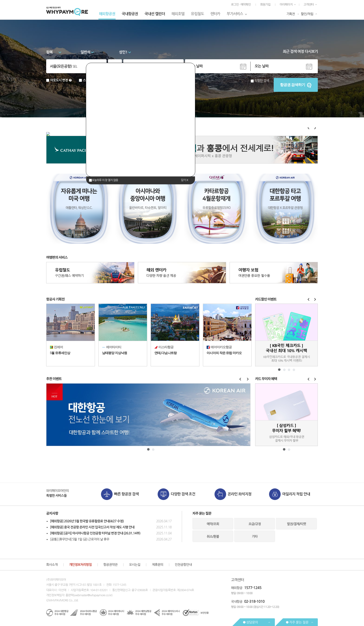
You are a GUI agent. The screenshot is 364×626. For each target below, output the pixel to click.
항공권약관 (110, 565)
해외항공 (237, 588)
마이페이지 (286, 5)
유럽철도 (197, 14)
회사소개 (52, 565)
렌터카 (215, 14)
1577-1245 (253, 588)
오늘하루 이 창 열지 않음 (105, 180)
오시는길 (135, 565)
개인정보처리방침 (80, 565)
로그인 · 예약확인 (241, 5)
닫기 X (185, 180)
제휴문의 (158, 565)
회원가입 (265, 5)
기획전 (291, 14)
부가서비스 (235, 14)
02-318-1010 (254, 601)
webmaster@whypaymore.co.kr (93, 595)
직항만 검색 (262, 81)
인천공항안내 (183, 565)
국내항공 (237, 602)
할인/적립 (307, 14)
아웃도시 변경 (59, 80)
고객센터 (309, 5)
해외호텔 (178, 14)
